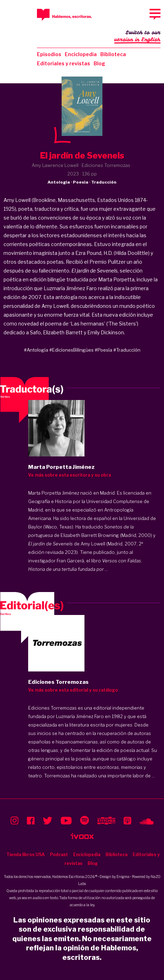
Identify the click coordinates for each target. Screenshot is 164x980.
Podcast (59, 854)
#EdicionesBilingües (71, 350)
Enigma (123, 877)
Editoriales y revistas (64, 63)
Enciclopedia (81, 54)
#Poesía (103, 350)
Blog (99, 63)
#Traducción (127, 350)
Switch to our (137, 37)
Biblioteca (113, 54)
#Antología (36, 350)
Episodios (49, 54)
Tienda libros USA (26, 854)
